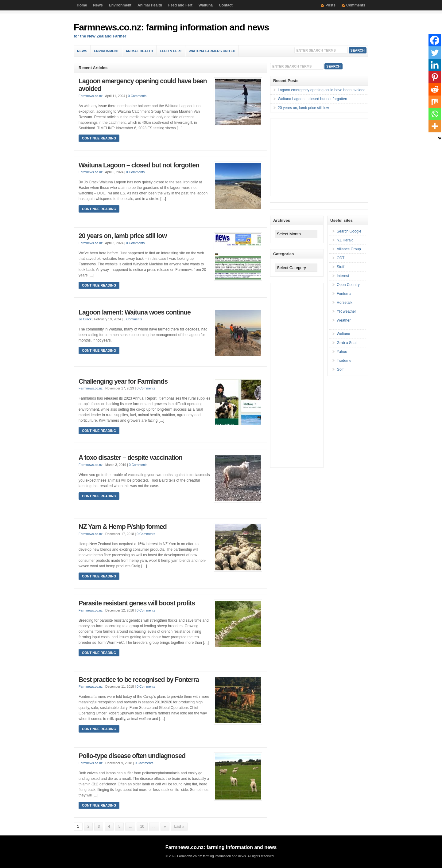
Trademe (344, 361)
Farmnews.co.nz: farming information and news (171, 27)
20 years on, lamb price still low (123, 236)
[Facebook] (435, 40)
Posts (330, 5)
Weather (344, 320)
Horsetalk (345, 303)
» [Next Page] (165, 827)
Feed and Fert (180, 5)
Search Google (349, 231)
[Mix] (435, 102)
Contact (226, 5)
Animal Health (150, 5)
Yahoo (342, 352)
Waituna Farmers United (212, 51)
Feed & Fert (171, 51)
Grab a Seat (347, 343)
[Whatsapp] (435, 114)
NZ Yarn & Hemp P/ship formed (123, 527)
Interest (343, 276)
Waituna (206, 5)
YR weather (346, 311)
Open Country (348, 285)
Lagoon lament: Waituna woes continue (135, 312)
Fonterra (344, 294)
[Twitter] (435, 53)
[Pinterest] (435, 77)
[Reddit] (435, 89)
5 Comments (133, 319)
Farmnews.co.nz (91, 96)
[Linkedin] (435, 65)
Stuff (340, 267)
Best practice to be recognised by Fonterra (139, 680)
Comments (356, 5)
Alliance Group (349, 249)
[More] (435, 126)
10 (142, 827)
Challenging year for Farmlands (123, 381)
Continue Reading (99, 138)
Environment (120, 5)
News (98, 5)
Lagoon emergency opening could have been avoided (322, 90)
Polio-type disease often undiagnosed (132, 756)
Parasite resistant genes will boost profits (137, 603)
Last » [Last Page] (179, 827)
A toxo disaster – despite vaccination (130, 458)
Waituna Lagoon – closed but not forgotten (139, 165)
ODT (341, 258)
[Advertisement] (316, 157)
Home (82, 5)
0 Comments (137, 96)
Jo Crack (85, 319)
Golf (340, 369)
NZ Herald (345, 240)
